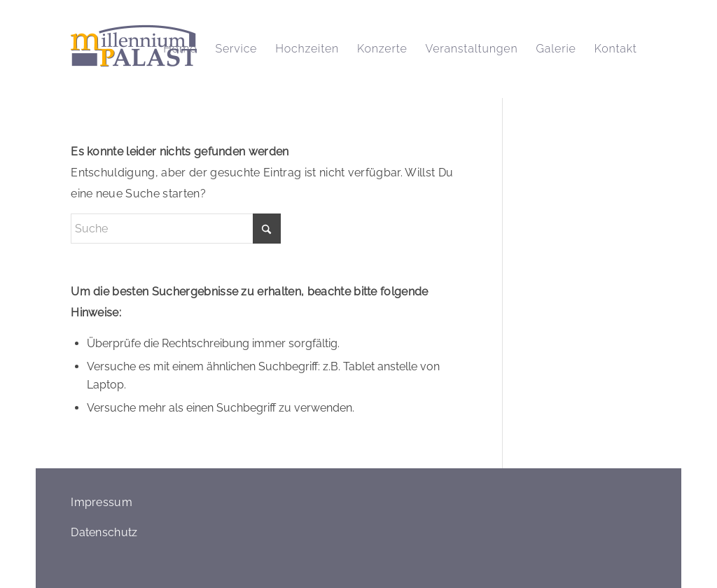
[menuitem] (180, 49)
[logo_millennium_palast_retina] (134, 49)
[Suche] (176, 229)
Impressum (102, 502)
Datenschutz (104, 532)
